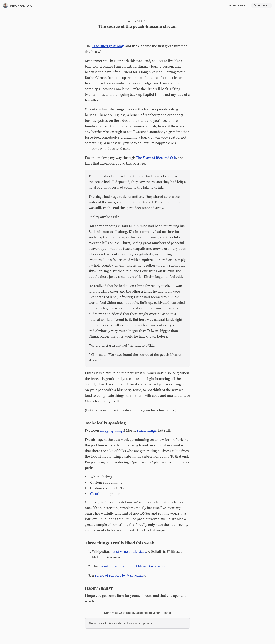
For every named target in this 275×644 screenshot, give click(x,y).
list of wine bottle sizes (128, 551)
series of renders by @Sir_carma (120, 575)
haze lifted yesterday (108, 46)
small (141, 430)
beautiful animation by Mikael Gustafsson (132, 566)
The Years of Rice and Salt (156, 158)
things (119, 430)
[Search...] (262, 6)
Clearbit (96, 494)
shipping (107, 430)
